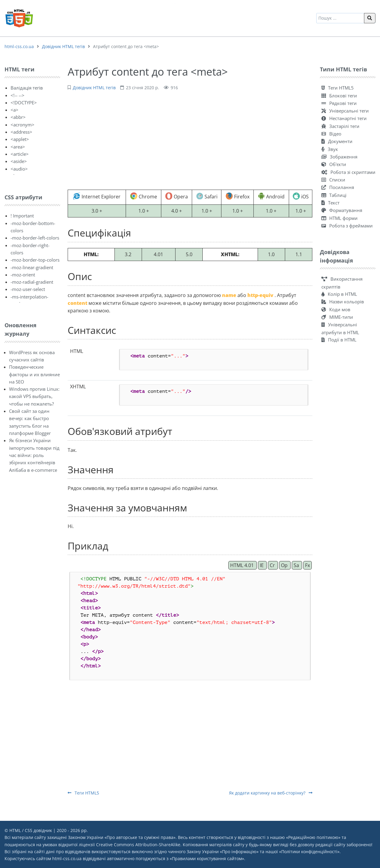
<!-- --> (18, 95)
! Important (22, 216)
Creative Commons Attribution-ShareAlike (138, 845)
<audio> (19, 169)
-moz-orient (23, 275)
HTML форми (340, 218)
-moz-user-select (28, 289)
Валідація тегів (27, 88)
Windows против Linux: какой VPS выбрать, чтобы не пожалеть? (34, 396)
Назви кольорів (343, 302)
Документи (337, 141)
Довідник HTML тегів (63, 46)
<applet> (20, 139)
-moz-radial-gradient (32, 282)
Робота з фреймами (347, 226)
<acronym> (23, 125)
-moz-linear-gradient (32, 267)
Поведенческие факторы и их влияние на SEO (34, 374)
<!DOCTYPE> (24, 103)
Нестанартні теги (344, 118)
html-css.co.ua (19, 46)
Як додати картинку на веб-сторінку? (271, 793)
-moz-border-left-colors (35, 238)
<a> (14, 110)
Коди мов (336, 309)
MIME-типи (337, 317)
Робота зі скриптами (348, 172)
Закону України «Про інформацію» (223, 852)
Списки (333, 180)
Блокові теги (339, 96)
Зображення (339, 157)
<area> (18, 147)
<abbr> (18, 117)
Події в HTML (339, 340)
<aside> (19, 161)
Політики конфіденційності (309, 852)
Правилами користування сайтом (207, 858)
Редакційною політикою (313, 837)
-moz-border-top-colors (35, 260)
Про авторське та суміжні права (140, 837)
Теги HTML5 (83, 793)
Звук (330, 149)
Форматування (342, 210)
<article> (20, 154)
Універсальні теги (345, 111)
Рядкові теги (339, 103)
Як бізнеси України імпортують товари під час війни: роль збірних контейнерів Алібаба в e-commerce (34, 455)
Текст (330, 203)
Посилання (338, 187)
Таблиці (334, 195)
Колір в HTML (339, 294)
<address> (21, 132)
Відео (331, 134)
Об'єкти (334, 164)
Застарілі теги (340, 126)
